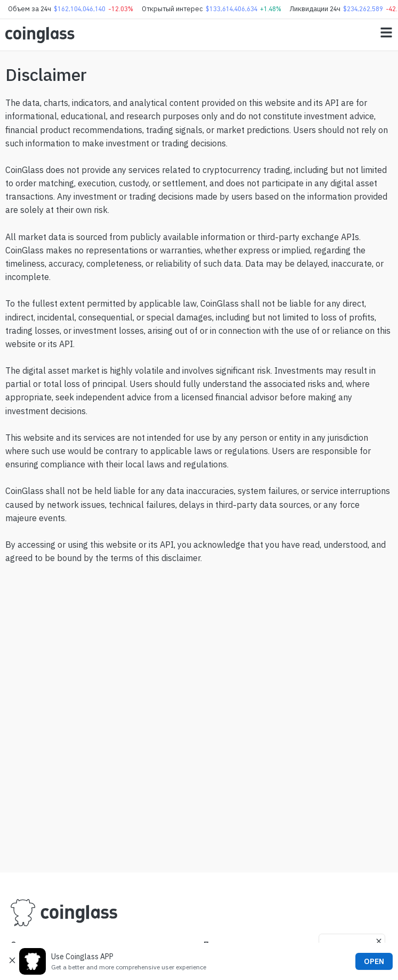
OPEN (374, 961)
